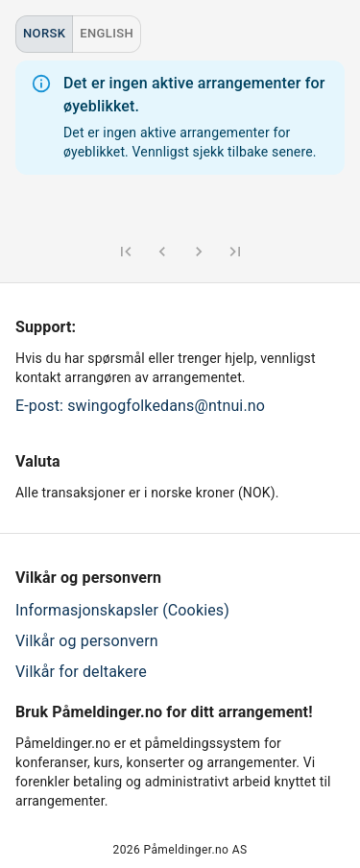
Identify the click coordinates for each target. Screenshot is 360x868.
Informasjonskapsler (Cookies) (122, 610)
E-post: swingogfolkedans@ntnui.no (140, 406)
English (107, 33)
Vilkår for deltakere (81, 672)
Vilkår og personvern (87, 641)
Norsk (44, 33)
